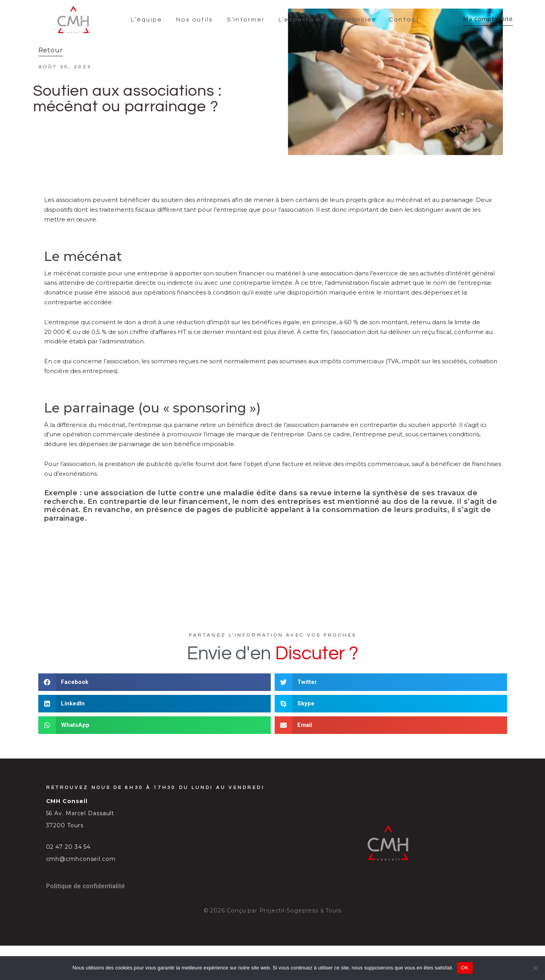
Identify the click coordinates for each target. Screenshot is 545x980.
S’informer (246, 19)
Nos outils (195, 19)
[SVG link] (72, 19)
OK (465, 968)
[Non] (535, 968)
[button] (155, 680)
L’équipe (147, 19)
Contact (405, 19)
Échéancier (355, 19)
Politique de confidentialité (86, 884)
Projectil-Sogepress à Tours (301, 909)
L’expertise (300, 19)
